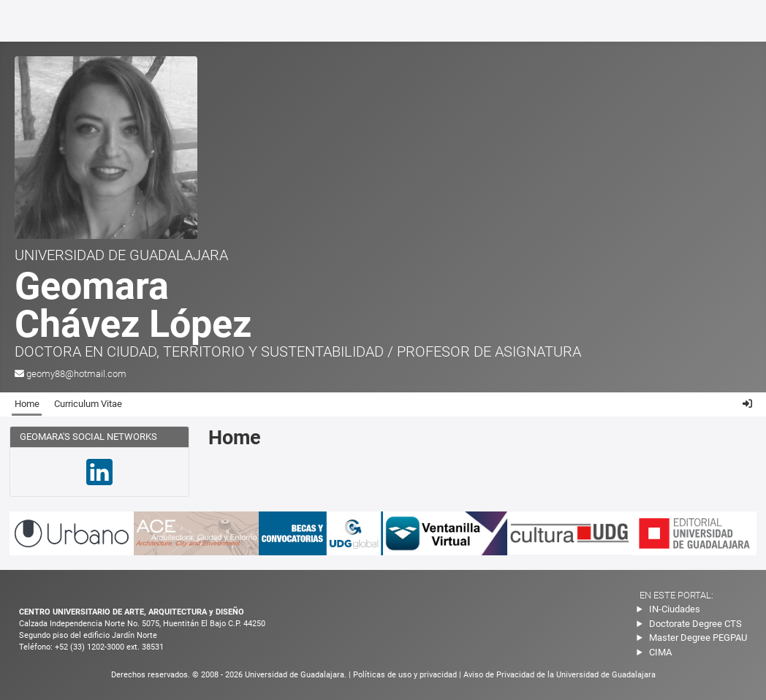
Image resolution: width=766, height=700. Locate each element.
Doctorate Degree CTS (695, 624)
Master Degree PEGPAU (698, 638)
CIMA (660, 652)
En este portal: (676, 595)
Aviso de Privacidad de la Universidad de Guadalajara (560, 674)
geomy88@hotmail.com (76, 374)
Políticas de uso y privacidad (406, 674)
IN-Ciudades (675, 609)
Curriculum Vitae (88, 404)
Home (27, 404)
